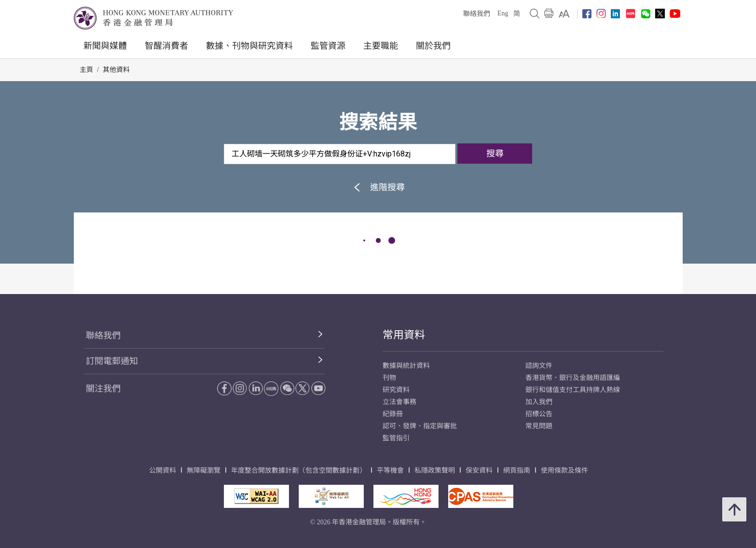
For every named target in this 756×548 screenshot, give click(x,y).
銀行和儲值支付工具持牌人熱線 (573, 390)
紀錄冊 (393, 414)
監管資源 (328, 46)
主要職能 (381, 46)
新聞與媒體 (105, 46)
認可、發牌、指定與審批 (420, 426)
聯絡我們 (477, 14)
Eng (503, 13)
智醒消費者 (166, 46)
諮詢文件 (539, 366)
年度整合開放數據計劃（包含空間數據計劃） (299, 471)
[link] (564, 14)
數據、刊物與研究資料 (249, 46)
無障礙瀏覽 (204, 471)
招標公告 (539, 414)
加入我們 (539, 402)
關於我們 (433, 46)
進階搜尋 (378, 187)
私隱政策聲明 (435, 471)
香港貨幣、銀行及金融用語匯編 (573, 378)
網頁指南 (517, 471)
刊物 (389, 378)
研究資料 (396, 390)
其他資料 (116, 70)
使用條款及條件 (564, 471)
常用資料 (404, 335)
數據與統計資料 (406, 366)
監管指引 (396, 438)
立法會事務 (399, 402)
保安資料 (479, 471)
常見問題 (539, 426)
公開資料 (163, 471)
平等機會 (390, 471)
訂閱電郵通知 (112, 361)
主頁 (86, 70)
